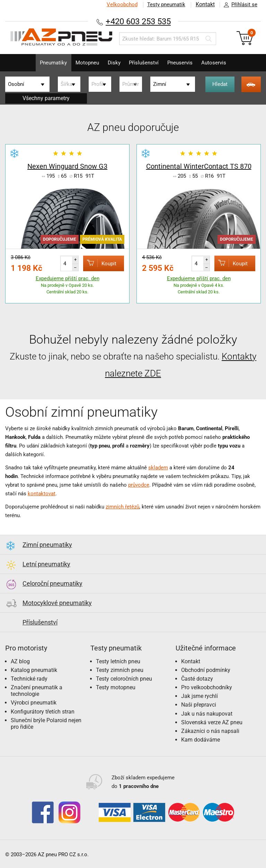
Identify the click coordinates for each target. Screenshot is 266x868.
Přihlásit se (239, 5)
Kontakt (205, 5)
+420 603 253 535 (138, 21)
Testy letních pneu (118, 661)
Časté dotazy (197, 679)
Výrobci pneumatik (34, 703)
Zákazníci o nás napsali (210, 731)
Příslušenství (145, 63)
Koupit (99, 263)
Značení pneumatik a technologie (37, 691)
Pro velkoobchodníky (207, 687)
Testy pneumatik (166, 5)
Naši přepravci (199, 705)
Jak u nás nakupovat (207, 714)
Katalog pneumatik (34, 670)
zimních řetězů (122, 507)
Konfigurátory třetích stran (43, 712)
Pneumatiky (49, 63)
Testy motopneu (116, 687)
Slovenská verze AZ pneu (212, 722)
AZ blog (20, 661)
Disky (113, 63)
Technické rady (29, 679)
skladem (158, 468)
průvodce (139, 485)
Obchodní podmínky (206, 670)
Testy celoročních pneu (124, 679)
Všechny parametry (46, 98)
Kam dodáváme (201, 740)
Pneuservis (183, 63)
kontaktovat (42, 494)
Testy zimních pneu (120, 670)
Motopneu (85, 63)
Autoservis (218, 63)
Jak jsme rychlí (199, 696)
